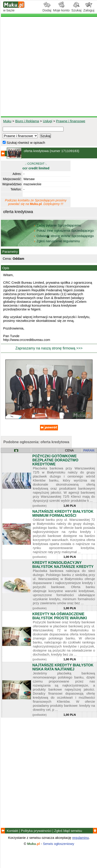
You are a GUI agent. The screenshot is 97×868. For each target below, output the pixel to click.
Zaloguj (89, 9)
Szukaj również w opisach (24, 143)
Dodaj (47, 9)
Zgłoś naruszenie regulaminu (57, 241)
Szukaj (76, 9)
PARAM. (89, 450)
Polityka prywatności (36, 831)
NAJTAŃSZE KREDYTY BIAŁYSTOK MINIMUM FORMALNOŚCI (63, 514)
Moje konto (61, 9)
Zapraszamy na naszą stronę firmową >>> (49, 348)
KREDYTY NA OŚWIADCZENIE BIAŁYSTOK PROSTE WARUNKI (60, 616)
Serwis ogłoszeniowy (58, 844)
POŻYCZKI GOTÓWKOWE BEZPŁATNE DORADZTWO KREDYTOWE (55, 460)
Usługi (48, 121)
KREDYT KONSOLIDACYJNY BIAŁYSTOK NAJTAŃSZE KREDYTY (63, 565)
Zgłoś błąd (68, 831)
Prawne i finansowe (71, 121)
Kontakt (12, 831)
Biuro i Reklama (27, 121)
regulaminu (80, 838)
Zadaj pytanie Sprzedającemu (58, 225)
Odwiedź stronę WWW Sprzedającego (64, 236)
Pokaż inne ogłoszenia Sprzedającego (64, 230)
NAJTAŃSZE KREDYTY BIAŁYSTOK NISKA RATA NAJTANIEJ (63, 667)
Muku (7, 121)
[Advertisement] (48, 67)
